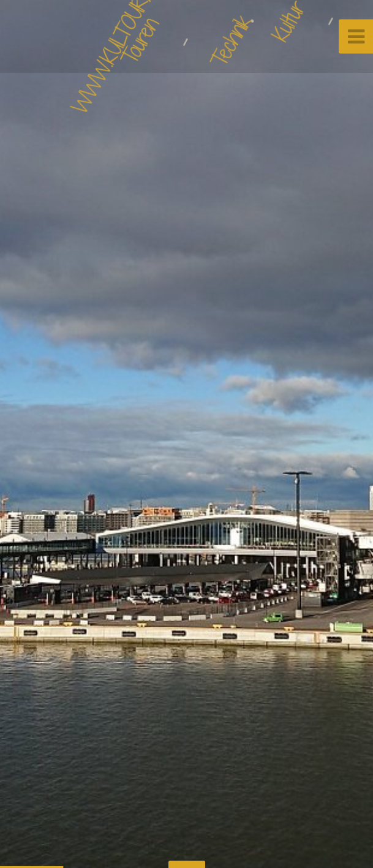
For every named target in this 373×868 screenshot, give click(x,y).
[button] (37, 434)
